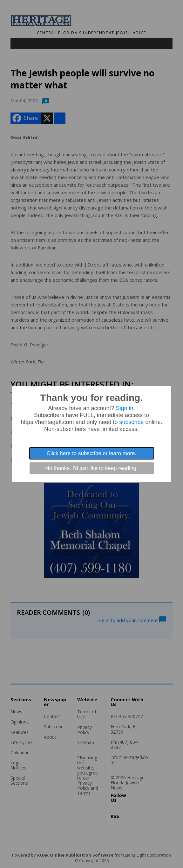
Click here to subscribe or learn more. (92, 453)
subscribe (132, 422)
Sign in (125, 408)
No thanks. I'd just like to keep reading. (91, 468)
